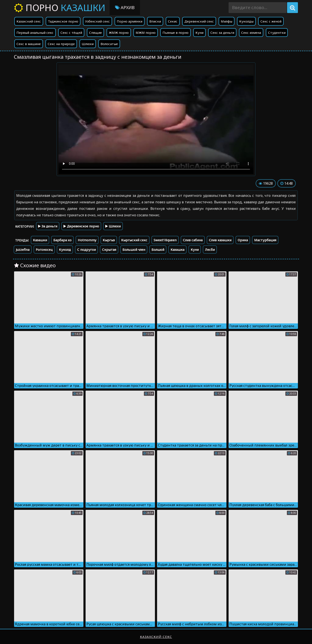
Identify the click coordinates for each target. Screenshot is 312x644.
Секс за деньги (222, 33)
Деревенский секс (199, 21)
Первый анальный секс (35, 33)
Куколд (65, 249)
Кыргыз (109, 240)
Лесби (210, 249)
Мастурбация (265, 240)
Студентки (277, 33)
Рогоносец (44, 249)
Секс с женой (271, 21)
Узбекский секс (97, 21)
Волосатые (109, 44)
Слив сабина (193, 240)
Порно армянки (130, 21)
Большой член (134, 249)
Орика (243, 240)
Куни (199, 33)
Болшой (158, 249)
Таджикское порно (63, 21)
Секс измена (251, 33)
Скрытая (109, 249)
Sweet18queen (165, 240)
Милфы (227, 21)
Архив (125, 7)
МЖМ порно (146, 33)
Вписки (155, 21)
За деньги (48, 226)
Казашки (40, 240)
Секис (173, 21)
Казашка (177, 249)
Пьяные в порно (175, 33)
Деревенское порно (81, 226)
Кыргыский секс (134, 240)
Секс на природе (61, 44)
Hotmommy (87, 240)
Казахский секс (29, 21)
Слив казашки (220, 240)
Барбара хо (62, 240)
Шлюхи (88, 44)
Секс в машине (29, 44)
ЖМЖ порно (119, 33)
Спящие (95, 33)
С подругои (86, 249)
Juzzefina (23, 249)
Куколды (246, 21)
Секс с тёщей (71, 33)
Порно (60, 7)
